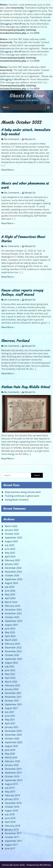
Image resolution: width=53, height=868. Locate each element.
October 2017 (12, 837)
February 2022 (12, 685)
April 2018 (10, 821)
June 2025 (10, 548)
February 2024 (12, 605)
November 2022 (13, 651)
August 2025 (11, 541)
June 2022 (10, 670)
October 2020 (12, 738)
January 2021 (12, 727)
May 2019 (10, 791)
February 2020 (12, 761)
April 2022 (10, 677)
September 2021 (13, 704)
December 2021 (13, 692)
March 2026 (11, 526)
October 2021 (12, 700)
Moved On (30, 139)
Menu (6, 107)
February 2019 (12, 795)
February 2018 (12, 825)
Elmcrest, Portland (15, 340)
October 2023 (12, 617)
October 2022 (12, 655)
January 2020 (12, 765)
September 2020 (13, 742)
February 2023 (12, 643)
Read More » (8, 169)
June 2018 (10, 818)
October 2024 (12, 575)
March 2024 (11, 601)
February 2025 (12, 560)
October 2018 (12, 806)
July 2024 (10, 586)
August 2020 (11, 746)
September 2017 (13, 840)
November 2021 (13, 696)
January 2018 (12, 829)
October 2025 (12, 533)
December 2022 (13, 647)
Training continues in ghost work (22, 495)
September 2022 (13, 658)
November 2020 (13, 734)
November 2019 (13, 772)
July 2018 (10, 814)
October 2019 (12, 776)
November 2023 (13, 613)
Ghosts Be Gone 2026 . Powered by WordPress (26, 864)
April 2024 (10, 598)
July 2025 (10, 545)
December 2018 (13, 802)
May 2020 (10, 753)
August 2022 (11, 662)
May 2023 (10, 632)
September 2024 (13, 579)
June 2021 (10, 715)
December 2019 (13, 768)
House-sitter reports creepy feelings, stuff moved (22, 292)
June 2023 (10, 628)
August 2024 (11, 583)
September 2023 (13, 620)
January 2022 (12, 689)
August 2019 (11, 783)
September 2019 (13, 780)
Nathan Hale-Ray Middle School (26, 386)
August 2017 (11, 844)
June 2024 (10, 590)
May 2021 (10, 719)
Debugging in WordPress (13, 23)
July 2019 (10, 787)
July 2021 (10, 711)
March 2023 (11, 639)
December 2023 (13, 609)
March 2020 (11, 757)
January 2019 (12, 799)
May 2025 (10, 552)
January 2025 (12, 564)
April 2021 (10, 723)
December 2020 (13, 730)
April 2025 (10, 556)
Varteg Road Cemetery (17, 499)
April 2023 (10, 636)
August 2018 (11, 810)
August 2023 (11, 624)
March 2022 (11, 681)
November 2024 (13, 571)
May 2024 (10, 594)
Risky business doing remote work (23, 492)
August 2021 (11, 708)
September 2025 (13, 537)
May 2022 (10, 674)
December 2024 (13, 567)
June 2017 (10, 848)
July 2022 (10, 666)
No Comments (12, 139)
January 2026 (12, 529)
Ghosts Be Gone (27, 95)
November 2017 (13, 833)
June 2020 (10, 749)
